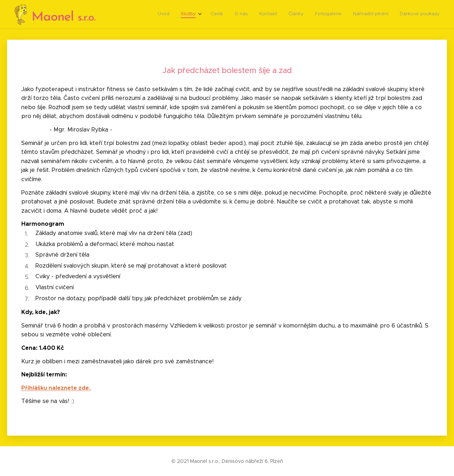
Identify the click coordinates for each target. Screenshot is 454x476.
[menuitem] (347, 15)
